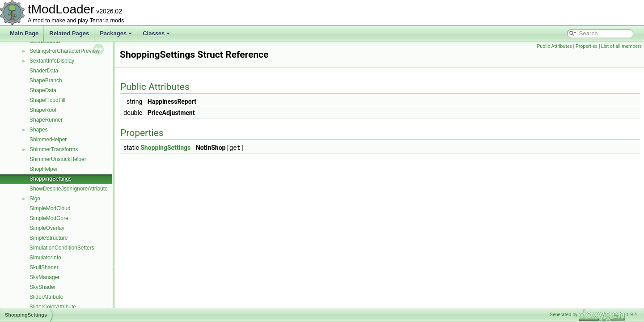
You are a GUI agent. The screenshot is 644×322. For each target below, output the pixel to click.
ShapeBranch (46, 80)
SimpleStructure (49, 238)
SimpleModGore (49, 218)
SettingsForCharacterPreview (65, 51)
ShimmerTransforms (54, 149)
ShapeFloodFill (47, 100)
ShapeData (43, 90)
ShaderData (44, 71)
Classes (156, 33)
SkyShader (43, 287)
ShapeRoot (43, 110)
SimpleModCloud (50, 208)
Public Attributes (555, 46)
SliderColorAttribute (53, 307)
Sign (35, 199)
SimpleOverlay (47, 228)
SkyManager (44, 277)
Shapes (39, 130)
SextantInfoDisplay (52, 61)
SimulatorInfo (45, 258)
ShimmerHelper (48, 140)
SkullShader (44, 267)
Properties (587, 46)
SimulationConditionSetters (62, 248)
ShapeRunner (46, 120)
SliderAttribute (46, 297)
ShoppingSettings (51, 179)
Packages (116, 33)
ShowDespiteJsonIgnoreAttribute (69, 189)
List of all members (621, 46)
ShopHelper (44, 169)
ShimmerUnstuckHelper (58, 159)
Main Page (24, 33)
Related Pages (69, 33)
